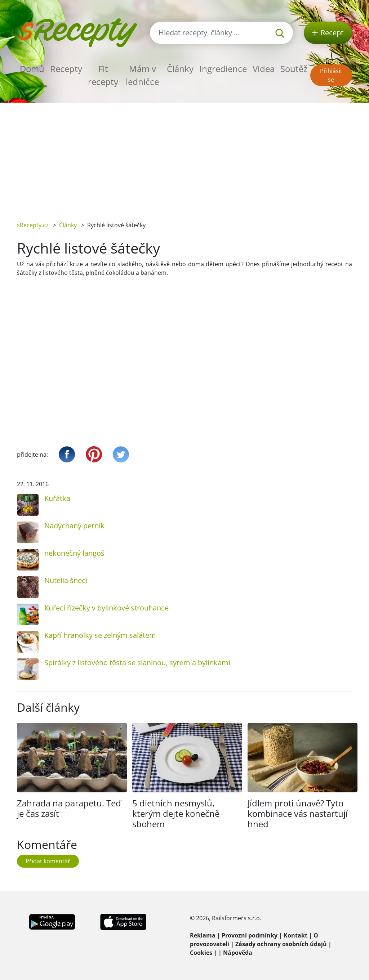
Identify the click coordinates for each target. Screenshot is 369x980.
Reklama (203, 935)
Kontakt (295, 935)
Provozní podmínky (250, 935)
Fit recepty (103, 75)
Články (180, 69)
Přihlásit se (331, 75)
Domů (32, 69)
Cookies (201, 953)
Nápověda (238, 953)
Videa (264, 69)
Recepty (66, 69)
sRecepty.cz (33, 225)
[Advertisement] (184, 157)
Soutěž (294, 69)
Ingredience (223, 69)
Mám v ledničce (142, 75)
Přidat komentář (48, 861)
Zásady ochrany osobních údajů (281, 944)
